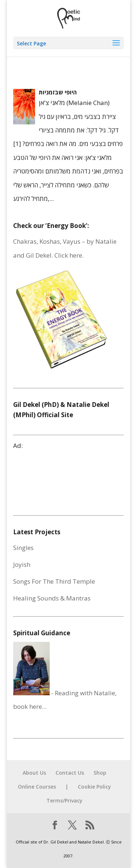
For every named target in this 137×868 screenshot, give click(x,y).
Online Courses (37, 787)
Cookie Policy (94, 787)
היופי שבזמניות (58, 92)
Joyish (22, 564)
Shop (100, 773)
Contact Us (70, 773)
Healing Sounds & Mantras (52, 598)
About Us (34, 773)
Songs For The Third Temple (54, 581)
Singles (23, 548)
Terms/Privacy (64, 800)
